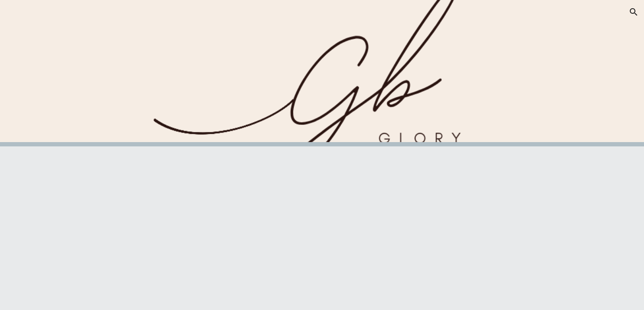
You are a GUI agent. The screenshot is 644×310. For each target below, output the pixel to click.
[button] (634, 12)
